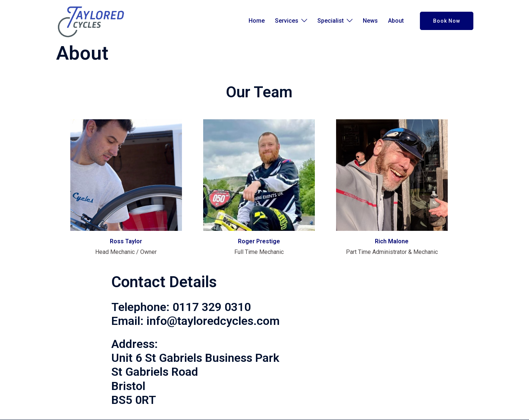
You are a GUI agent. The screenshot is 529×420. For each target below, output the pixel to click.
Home (257, 21)
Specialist (331, 21)
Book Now (447, 21)
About (396, 21)
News (370, 21)
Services (287, 21)
